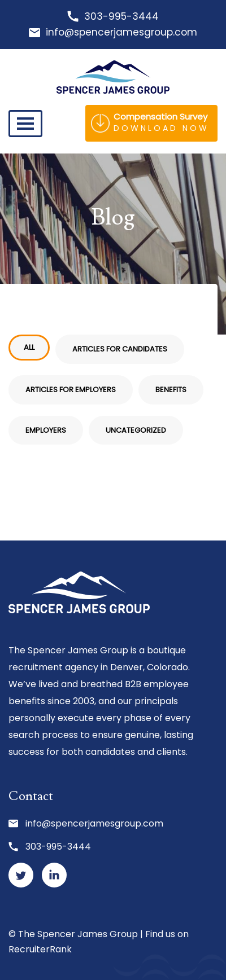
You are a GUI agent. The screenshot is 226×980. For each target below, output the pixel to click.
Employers (46, 430)
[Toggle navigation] (25, 124)
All (29, 347)
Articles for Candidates (120, 349)
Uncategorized (136, 430)
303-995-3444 (121, 16)
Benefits (171, 390)
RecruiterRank (40, 949)
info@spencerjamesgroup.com (121, 32)
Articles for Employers (71, 390)
